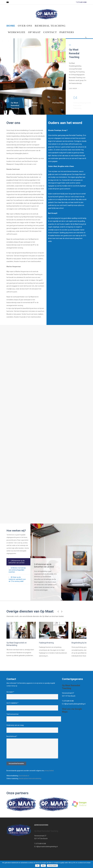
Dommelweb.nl (24, 780)
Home (11, 26)
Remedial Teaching (50, 26)
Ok (37, 866)
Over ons (25, 26)
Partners (67, 32)
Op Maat (34, 32)
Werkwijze (17, 32)
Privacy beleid (52, 866)
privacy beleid (49, 775)
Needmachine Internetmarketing (30, 783)
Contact (50, 32)
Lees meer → (74, 89)
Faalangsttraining (35, 636)
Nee (43, 866)
